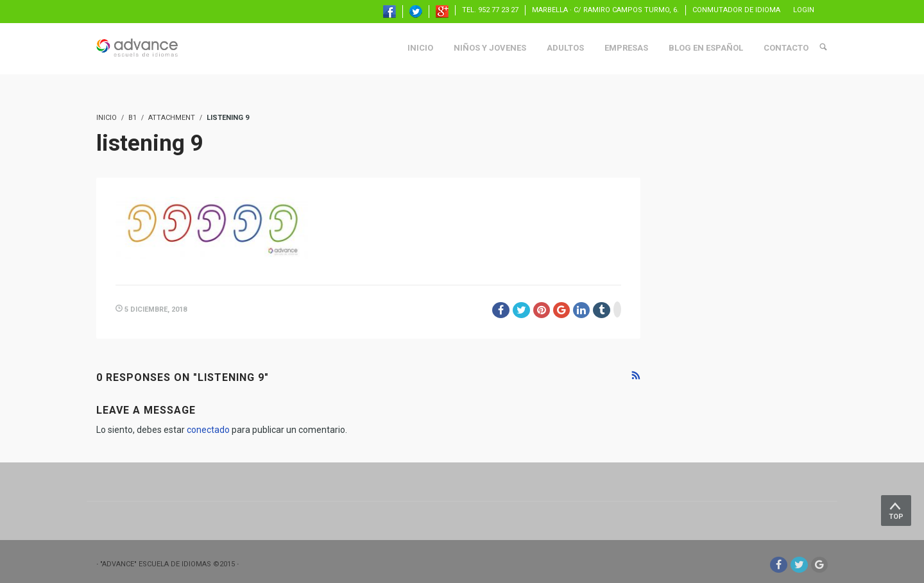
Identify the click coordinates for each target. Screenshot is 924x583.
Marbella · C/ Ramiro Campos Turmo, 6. (605, 10)
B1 (133, 118)
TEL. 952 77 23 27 (490, 10)
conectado (208, 430)
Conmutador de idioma (736, 10)
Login (804, 10)
